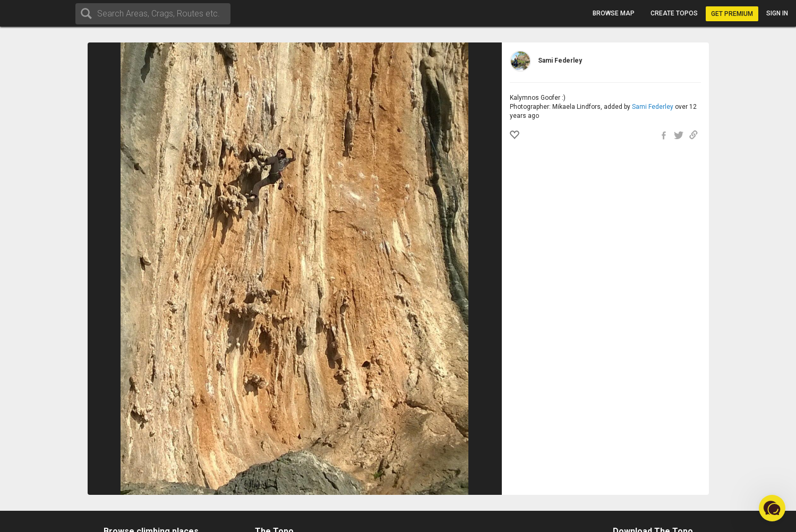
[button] (772, 508)
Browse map (614, 13)
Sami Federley (653, 107)
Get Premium (732, 14)
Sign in (777, 13)
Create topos (674, 13)
